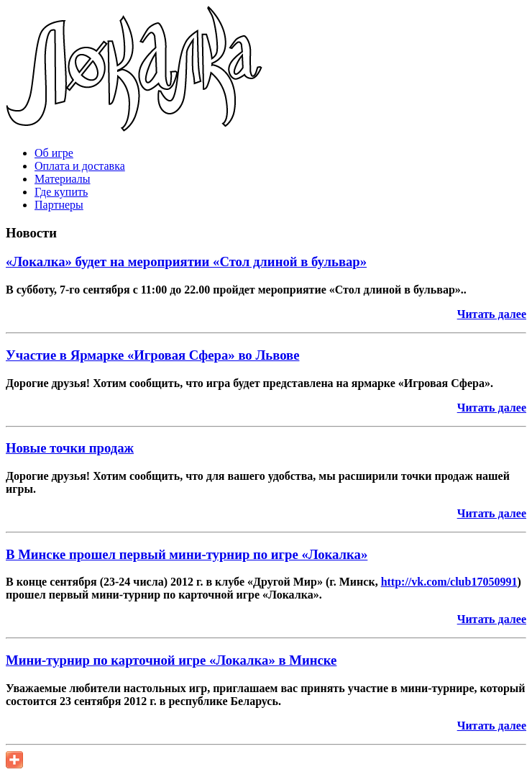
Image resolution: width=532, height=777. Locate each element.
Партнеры (59, 205)
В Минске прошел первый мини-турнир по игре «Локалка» (187, 554)
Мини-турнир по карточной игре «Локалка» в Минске (171, 660)
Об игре (54, 153)
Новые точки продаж (70, 448)
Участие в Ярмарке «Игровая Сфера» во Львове (152, 355)
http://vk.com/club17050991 (449, 582)
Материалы (63, 179)
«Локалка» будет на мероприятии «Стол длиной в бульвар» (186, 262)
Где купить (61, 192)
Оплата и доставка (80, 166)
